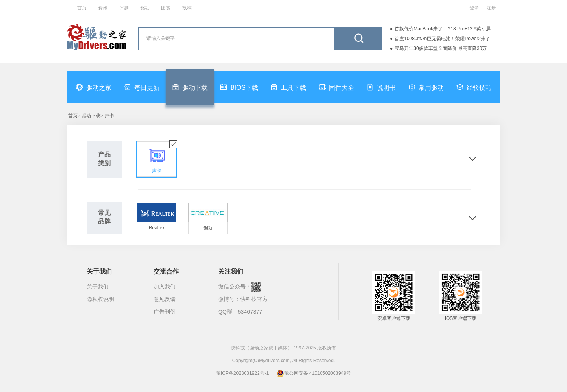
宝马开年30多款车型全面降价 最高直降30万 (441, 48)
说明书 (381, 87)
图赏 (166, 8)
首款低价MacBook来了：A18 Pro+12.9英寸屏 (443, 29)
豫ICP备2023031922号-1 (242, 373)
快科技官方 (254, 299)
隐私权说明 (100, 299)
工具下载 (288, 87)
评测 (124, 8)
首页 (82, 8)
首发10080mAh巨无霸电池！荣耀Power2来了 (442, 39)
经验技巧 (474, 87)
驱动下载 (190, 87)
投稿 (187, 8)
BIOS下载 (239, 87)
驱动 (145, 8)
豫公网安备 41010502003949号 (314, 373)
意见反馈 (165, 299)
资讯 (103, 8)
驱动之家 (94, 87)
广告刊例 (165, 312)
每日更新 (142, 87)
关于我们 (98, 287)
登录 (474, 8)
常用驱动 (426, 87)
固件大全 (336, 87)
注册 (491, 8)
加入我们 (165, 287)
